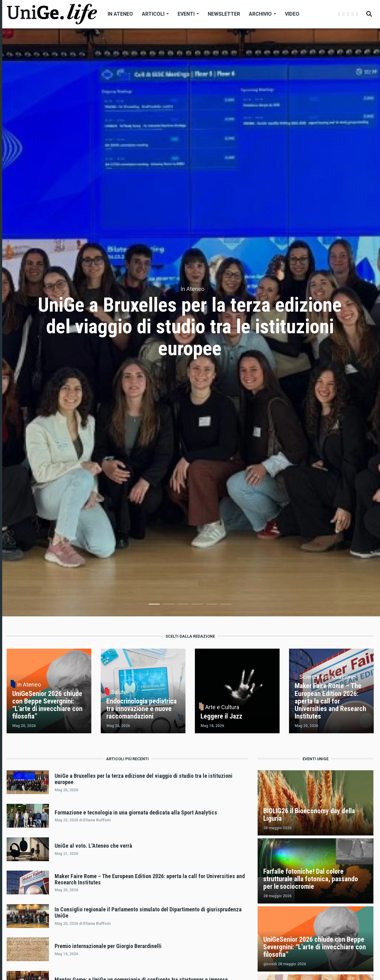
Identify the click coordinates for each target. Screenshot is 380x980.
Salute (119, 692)
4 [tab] (197, 605)
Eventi (188, 14)
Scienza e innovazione (327, 677)
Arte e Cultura (222, 707)
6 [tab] (226, 605)
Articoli (155, 14)
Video (292, 14)
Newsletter (224, 14)
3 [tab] (183, 605)
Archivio (262, 14)
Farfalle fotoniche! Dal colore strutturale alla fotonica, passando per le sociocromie (311, 879)
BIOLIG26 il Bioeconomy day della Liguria (309, 815)
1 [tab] (154, 605)
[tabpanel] (190, 323)
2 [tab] (168, 605)
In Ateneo (120, 14)
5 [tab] (212, 605)
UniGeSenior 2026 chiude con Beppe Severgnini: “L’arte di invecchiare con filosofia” (315, 947)
